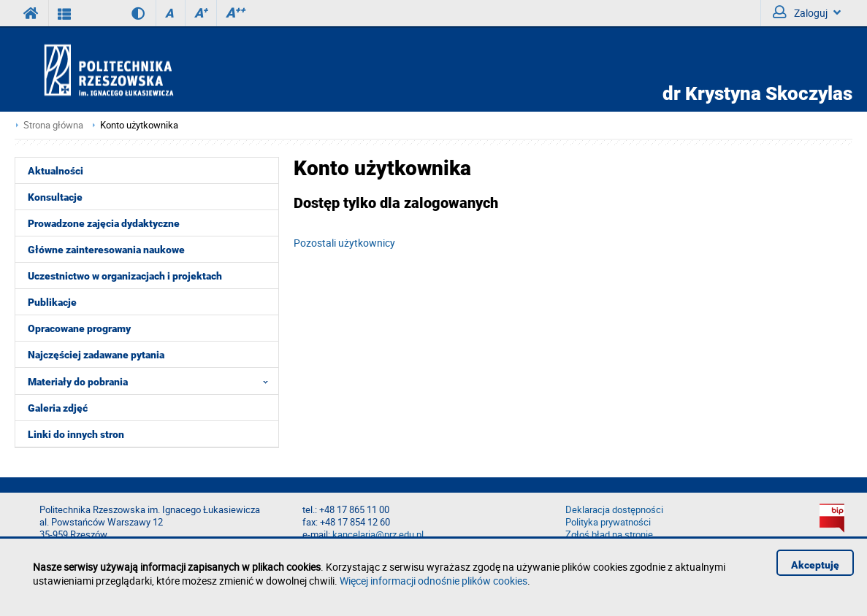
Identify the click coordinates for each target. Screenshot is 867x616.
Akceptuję (815, 565)
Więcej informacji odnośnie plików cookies (433, 581)
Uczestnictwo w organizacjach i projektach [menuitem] (125, 276)
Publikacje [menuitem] (52, 302)
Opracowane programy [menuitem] (79, 328)
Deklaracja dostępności (614, 510)
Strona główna (53, 125)
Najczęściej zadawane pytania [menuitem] (96, 355)
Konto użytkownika (139, 125)
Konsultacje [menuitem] (55, 197)
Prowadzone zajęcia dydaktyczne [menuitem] (104, 223)
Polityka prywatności (608, 522)
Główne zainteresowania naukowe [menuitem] (106, 250)
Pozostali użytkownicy (344, 243)
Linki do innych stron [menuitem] (76, 434)
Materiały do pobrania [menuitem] (152, 381)
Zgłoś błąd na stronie (609, 535)
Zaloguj (807, 12)
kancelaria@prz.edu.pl (378, 535)
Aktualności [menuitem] (56, 171)
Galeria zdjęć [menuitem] (58, 408)
